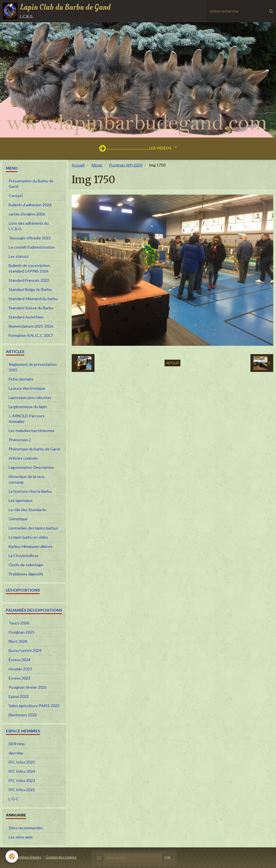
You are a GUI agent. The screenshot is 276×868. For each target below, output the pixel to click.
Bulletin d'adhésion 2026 (30, 205)
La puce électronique (27, 388)
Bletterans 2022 (23, 715)
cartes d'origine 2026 (27, 214)
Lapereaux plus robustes (30, 397)
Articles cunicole (23, 458)
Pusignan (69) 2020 (126, 165)
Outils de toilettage (26, 565)
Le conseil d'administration (32, 247)
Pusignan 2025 (22, 632)
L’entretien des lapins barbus (33, 528)
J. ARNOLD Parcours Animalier (27, 419)
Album (97, 165)
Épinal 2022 (19, 696)
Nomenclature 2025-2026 (31, 326)
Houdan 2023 (20, 669)
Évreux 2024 (19, 660)
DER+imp (17, 744)
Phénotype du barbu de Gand (34, 449)
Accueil (78, 165)
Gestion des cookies (61, 857)
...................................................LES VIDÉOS (136, 148)
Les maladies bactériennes (32, 431)
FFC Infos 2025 (22, 762)
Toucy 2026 (19, 623)
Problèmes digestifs (26, 574)
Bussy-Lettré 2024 (25, 650)
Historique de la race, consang (27, 479)
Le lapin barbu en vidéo (28, 537)
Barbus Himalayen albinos (31, 546)
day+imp (16, 753)
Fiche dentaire (21, 379)
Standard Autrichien (26, 317)
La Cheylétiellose (23, 556)
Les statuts (19, 256)
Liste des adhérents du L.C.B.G (29, 226)
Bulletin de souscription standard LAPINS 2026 (29, 268)
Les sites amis (21, 837)
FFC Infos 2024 (22, 771)
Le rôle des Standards (27, 510)
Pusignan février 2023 (28, 687)
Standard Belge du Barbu (30, 289)
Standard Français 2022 (29, 280)
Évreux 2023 (19, 678)
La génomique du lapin (28, 407)
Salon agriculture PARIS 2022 (34, 706)
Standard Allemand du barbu (33, 299)
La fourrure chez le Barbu (30, 491)
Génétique (18, 519)
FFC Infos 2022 (22, 790)
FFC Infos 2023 (22, 780)
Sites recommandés (26, 828)
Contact (16, 196)
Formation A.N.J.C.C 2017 (31, 335)
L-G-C (14, 799)
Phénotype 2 (20, 440)
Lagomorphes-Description (31, 467)
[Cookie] (12, 856)
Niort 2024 (18, 641)
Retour (172, 363)
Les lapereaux (21, 500)
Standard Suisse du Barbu (31, 308)
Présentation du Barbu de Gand (31, 184)
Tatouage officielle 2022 (30, 238)
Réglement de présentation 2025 (33, 367)
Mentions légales (28, 857)
